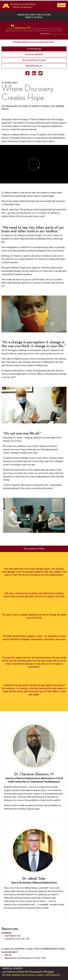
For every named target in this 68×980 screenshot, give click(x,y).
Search (61, 5)
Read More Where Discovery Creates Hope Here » (34, 42)
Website (8, 955)
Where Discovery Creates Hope (34, 15)
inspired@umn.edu (13, 936)
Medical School (34, 17)
